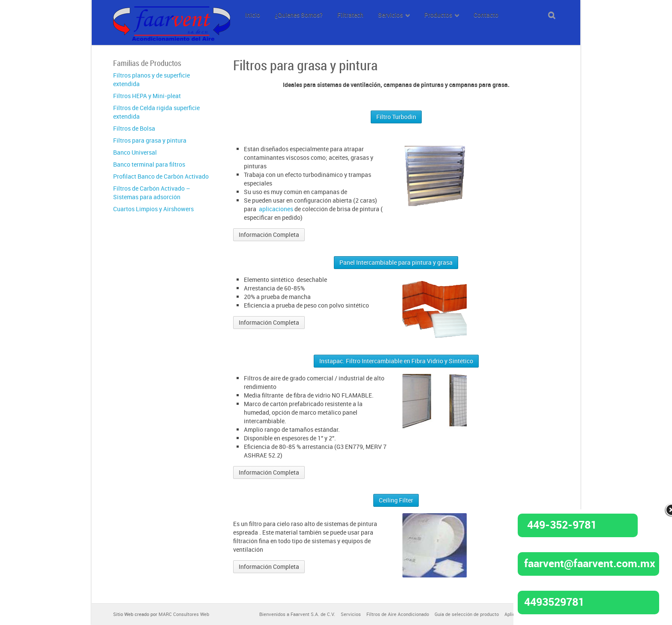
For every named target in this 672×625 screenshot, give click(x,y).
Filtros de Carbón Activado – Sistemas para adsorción (152, 193)
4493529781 (554, 601)
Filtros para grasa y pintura (150, 140)
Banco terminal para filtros (149, 164)
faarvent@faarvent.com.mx (590, 563)
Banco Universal (135, 152)
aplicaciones (276, 209)
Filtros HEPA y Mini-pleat (147, 96)
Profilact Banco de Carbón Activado (161, 176)
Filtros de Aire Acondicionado (398, 614)
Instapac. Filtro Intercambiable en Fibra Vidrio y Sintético (396, 361)
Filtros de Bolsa (134, 128)
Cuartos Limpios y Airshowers (153, 209)
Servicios (351, 614)
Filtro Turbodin (396, 117)
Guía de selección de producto (467, 614)
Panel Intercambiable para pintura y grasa (396, 262)
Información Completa (269, 235)
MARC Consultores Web (184, 614)
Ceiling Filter (396, 500)
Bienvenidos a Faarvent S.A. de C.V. (297, 614)
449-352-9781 (562, 524)
